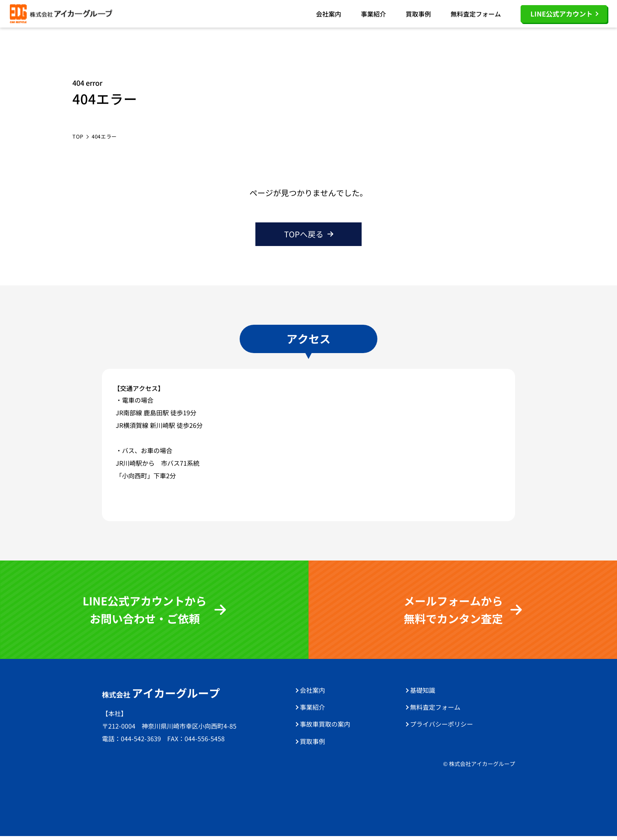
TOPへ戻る (304, 238)
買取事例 (418, 16)
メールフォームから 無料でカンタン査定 (453, 613)
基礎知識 (423, 694)
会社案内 (329, 16)
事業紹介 (373, 16)
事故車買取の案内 (325, 728)
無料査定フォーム (476, 16)
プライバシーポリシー (442, 728)
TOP (78, 140)
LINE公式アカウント (562, 16)
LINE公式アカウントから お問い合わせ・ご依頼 (145, 613)
